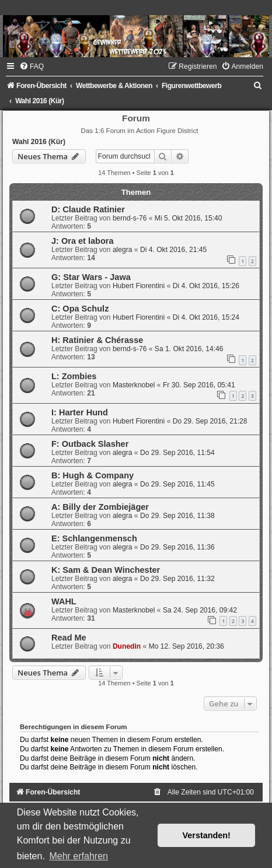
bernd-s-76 (130, 218)
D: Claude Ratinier (88, 209)
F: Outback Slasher (90, 444)
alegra (123, 250)
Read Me (69, 638)
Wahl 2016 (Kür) (39, 142)
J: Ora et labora (83, 241)
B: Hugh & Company (93, 475)
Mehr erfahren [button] (79, 856)
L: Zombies (74, 376)
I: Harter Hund (80, 412)
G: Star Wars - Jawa (91, 277)
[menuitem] (32, 66)
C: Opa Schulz (80, 309)
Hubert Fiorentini (139, 286)
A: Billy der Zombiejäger (100, 507)
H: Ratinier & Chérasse (97, 340)
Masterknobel (134, 385)
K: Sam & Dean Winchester (106, 570)
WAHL (64, 601)
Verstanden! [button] (207, 835)
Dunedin (127, 646)
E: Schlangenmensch (94, 538)
